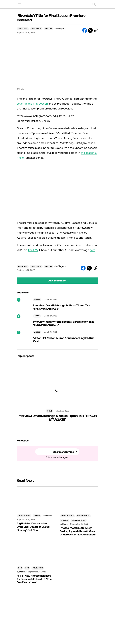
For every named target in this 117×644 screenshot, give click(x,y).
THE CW (48, 29)
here (92, 250)
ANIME (37, 300)
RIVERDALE (23, 29)
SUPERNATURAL (79, 520)
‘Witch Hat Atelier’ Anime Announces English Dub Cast (64, 340)
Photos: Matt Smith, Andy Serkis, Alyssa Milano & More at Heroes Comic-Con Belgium (79, 531)
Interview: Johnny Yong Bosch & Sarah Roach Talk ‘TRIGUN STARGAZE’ (63, 323)
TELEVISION (36, 29)
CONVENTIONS (67, 516)
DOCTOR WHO (24, 516)
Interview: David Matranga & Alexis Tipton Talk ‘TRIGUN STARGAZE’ (61, 307)
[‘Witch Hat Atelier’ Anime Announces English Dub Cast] (24, 338)
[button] (20, 4)
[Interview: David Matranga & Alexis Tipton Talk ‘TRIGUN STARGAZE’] (24, 305)
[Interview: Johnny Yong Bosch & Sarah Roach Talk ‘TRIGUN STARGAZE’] (24, 321)
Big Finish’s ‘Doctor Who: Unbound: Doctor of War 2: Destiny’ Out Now (33, 527)
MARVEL (65, 520)
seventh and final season (32, 104)
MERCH (37, 516)
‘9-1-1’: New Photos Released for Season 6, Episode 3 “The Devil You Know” (34, 579)
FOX (27, 568)
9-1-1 (20, 568)
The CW (33, 250)
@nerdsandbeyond (64, 452)
